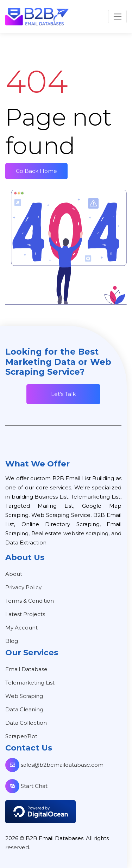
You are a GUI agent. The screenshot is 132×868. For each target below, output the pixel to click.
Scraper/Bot (21, 736)
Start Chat (26, 786)
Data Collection (26, 723)
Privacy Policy (23, 587)
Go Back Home (36, 171)
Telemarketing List (30, 683)
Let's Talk (63, 394)
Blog (12, 641)
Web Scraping (24, 696)
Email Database (26, 669)
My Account (21, 628)
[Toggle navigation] (117, 17)
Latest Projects (25, 614)
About (14, 574)
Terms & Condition (30, 601)
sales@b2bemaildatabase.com (54, 765)
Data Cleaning (24, 709)
